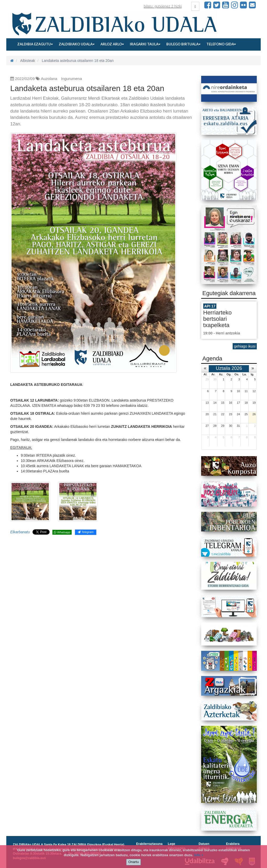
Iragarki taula (145, 44)
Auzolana (49, 79)
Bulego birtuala (183, 44)
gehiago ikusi (245, 346)
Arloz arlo (112, 44)
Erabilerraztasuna (149, 844)
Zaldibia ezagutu (35, 44)
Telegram (86, 532)
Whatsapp (62, 532)
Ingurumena (72, 79)
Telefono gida (221, 44)
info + (199, 855)
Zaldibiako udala (77, 44)
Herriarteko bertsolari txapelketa (218, 319)
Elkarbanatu (20, 532)
